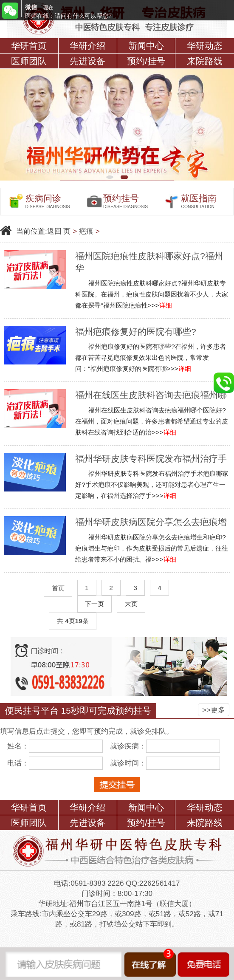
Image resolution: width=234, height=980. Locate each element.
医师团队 (29, 61)
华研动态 (205, 46)
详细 (166, 305)
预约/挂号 (146, 61)
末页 (131, 604)
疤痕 (86, 231)
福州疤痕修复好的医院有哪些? (136, 332)
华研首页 (29, 46)
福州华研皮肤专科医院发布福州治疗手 (151, 459)
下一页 (94, 604)
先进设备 (87, 61)
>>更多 (214, 710)
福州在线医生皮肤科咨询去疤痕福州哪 (151, 395)
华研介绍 (87, 46)
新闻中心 (146, 46)
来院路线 (205, 61)
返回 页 (59, 231)
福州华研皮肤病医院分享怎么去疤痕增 (151, 522)
